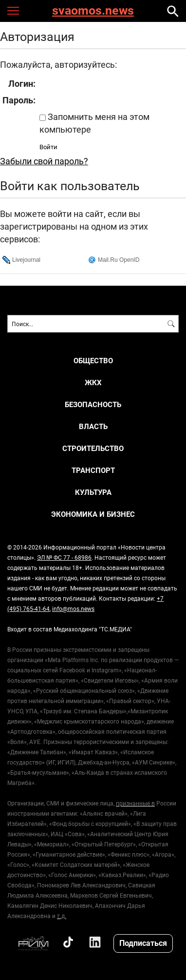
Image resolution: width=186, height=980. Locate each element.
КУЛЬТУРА (93, 492)
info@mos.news (73, 608)
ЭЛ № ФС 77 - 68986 (64, 557)
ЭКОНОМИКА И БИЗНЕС (93, 514)
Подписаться (143, 943)
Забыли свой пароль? (44, 161)
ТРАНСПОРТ (93, 470)
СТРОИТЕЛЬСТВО (93, 448)
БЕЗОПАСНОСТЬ (93, 404)
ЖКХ (93, 382)
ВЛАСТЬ (93, 426)
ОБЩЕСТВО (93, 361)
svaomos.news (93, 11)
